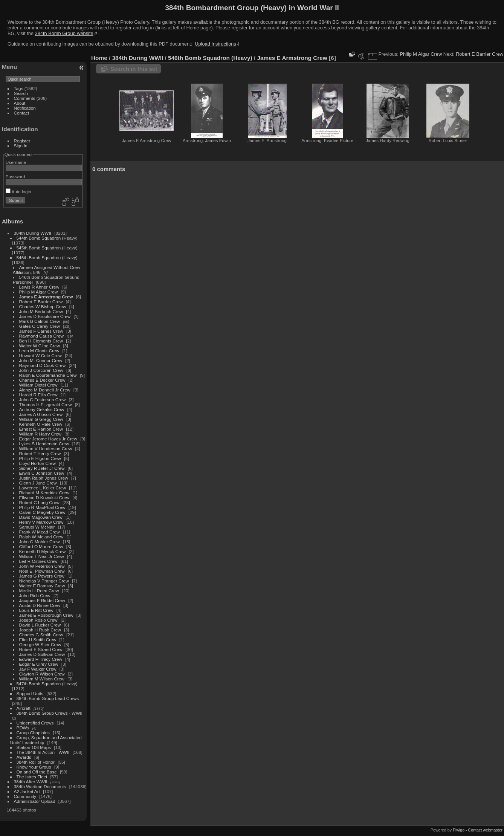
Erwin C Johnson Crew (42, 473)
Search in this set (134, 69)
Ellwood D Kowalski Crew (44, 497)
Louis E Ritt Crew (36, 610)
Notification (25, 108)
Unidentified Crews (35, 723)
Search (21, 93)
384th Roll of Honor (36, 762)
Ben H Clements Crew (41, 341)
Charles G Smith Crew (41, 635)
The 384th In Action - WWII (43, 752)
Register (22, 141)
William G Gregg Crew (41, 419)
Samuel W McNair (37, 527)
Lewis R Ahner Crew (39, 287)
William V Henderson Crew (46, 449)
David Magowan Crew (41, 517)
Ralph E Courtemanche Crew (48, 375)
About (20, 103)
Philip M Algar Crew (39, 292)
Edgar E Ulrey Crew (39, 664)
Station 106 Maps (34, 747)
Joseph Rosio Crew (38, 620)
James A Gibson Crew (41, 414)
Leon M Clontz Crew (39, 351)
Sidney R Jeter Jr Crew (42, 468)
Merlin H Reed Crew (39, 591)
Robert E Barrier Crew (41, 302)
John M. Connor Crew (41, 360)
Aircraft (24, 708)
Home (99, 58)
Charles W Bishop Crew (43, 306)
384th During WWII (33, 233)
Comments (25, 98)
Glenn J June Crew (38, 483)
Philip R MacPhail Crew (42, 507)
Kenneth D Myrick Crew (43, 551)
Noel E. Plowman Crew (42, 571)
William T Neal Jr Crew (42, 556)
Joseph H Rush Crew (40, 630)
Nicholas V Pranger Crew (44, 581)
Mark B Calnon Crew (40, 321)
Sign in (21, 146)
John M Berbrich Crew (41, 311)
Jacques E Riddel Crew (42, 600)
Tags (19, 88)
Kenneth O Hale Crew (41, 424)
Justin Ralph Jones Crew (44, 478)
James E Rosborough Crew (46, 615)
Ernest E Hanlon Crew (41, 429)
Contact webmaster (485, 830)
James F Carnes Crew (41, 331)
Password (15, 177)
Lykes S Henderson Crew (44, 444)
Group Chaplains (33, 733)
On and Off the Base (37, 772)
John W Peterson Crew (42, 566)
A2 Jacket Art (27, 791)
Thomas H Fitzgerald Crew (46, 404)
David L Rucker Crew (40, 625)
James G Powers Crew (42, 576)
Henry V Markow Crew (41, 522)
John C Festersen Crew (43, 400)
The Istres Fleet (32, 777)
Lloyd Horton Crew (37, 463)
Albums (12, 221)
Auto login (18, 192)
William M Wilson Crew (42, 679)
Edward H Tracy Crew (41, 659)
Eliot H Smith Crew (38, 640)
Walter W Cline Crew (40, 346)
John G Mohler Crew (40, 542)
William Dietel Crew (38, 385)
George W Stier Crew (40, 644)
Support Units (30, 693)
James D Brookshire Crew (45, 316)
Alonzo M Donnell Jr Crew (45, 390)
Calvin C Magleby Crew (42, 512)
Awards (24, 757)
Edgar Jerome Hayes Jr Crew (48, 439)
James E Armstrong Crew (46, 297)
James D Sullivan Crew (42, 654)
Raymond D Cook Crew (43, 365)
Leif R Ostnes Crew (38, 561)
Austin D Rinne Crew (40, 605)
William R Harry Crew (40, 434)
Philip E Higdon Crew (40, 458)
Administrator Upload (35, 801)
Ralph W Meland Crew (41, 537)
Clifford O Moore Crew (41, 546)
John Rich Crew (35, 595)
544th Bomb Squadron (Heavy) (47, 238)
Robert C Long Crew (39, 502)
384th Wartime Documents (40, 786)
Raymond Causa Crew (41, 336)
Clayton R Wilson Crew (42, 674)
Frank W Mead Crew (40, 532)
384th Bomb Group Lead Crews (48, 698)
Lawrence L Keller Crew (43, 488)
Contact (22, 113)
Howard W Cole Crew (40, 355)
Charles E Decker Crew (42, 380)
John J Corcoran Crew (41, 370)
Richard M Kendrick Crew (44, 493)
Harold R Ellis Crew (38, 395)
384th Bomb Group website (64, 33)
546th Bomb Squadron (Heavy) (47, 258)
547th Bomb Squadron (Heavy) (47, 684)
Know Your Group (34, 767)
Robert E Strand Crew (41, 649)
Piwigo (459, 830)
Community (25, 796)
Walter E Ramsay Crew (42, 586)
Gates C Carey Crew (40, 326)
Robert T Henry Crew (40, 453)
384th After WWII (31, 782)
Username (16, 162)
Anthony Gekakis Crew (42, 409)
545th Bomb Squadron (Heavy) (47, 248)
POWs (23, 728)
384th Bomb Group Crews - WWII (50, 713)
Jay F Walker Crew (38, 669)
